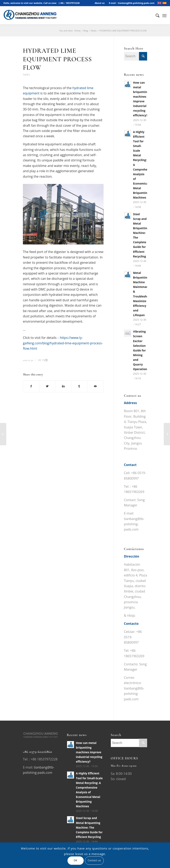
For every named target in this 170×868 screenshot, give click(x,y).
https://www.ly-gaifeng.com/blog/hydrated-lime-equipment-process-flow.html (63, 343)
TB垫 (45, 360)
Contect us (94, 860)
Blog (86, 31)
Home (78, 31)
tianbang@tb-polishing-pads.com (134, 524)
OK (76, 860)
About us (100, 3)
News (94, 31)
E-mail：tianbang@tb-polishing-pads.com (132, 3)
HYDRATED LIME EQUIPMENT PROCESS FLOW (57, 59)
